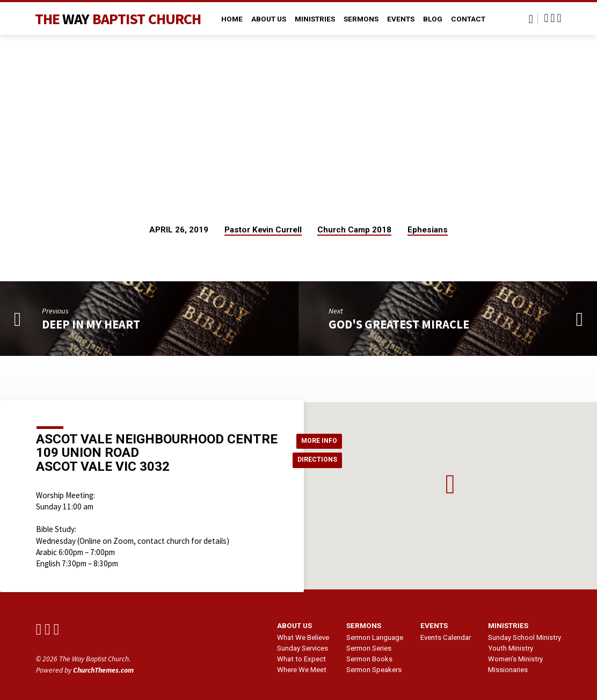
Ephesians (428, 230)
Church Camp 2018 (354, 230)
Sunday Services (303, 648)
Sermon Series (369, 648)
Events (401, 19)
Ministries (315, 19)
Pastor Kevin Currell (263, 230)
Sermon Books (369, 659)
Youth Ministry (511, 648)
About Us (269, 19)
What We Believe (303, 637)
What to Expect (301, 659)
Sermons (361, 19)
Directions (321, 461)
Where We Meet (302, 670)
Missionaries (508, 670)
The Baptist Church (118, 19)
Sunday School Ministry (525, 637)
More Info (322, 439)
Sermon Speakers (374, 670)
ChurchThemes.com (103, 670)
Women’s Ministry (515, 659)
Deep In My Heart (91, 324)
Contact (468, 19)
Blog (433, 19)
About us (294, 625)
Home (232, 19)
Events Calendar (446, 637)
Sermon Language (375, 637)
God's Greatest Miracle (399, 324)
